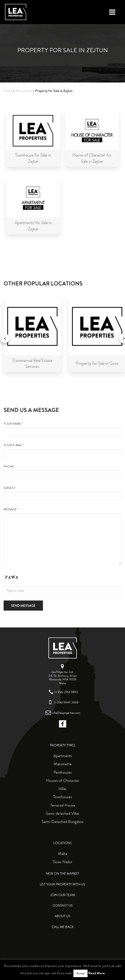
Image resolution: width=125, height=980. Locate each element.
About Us (62, 916)
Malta (63, 854)
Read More (97, 973)
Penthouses (63, 772)
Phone (62, 472)
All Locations (24, 91)
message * (62, 536)
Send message (23, 606)
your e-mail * (62, 450)
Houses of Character (62, 780)
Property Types (63, 745)
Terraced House (63, 805)
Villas (62, 789)
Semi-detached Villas (63, 813)
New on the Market (63, 874)
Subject (62, 493)
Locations (63, 843)
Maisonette (63, 764)
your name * (62, 429)
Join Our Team (62, 895)
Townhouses (62, 797)
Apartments (63, 756)
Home (8, 91)
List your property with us (62, 884)
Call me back (63, 927)
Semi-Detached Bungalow (63, 822)
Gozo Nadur (62, 862)
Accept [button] (80, 973)
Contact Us (63, 906)
